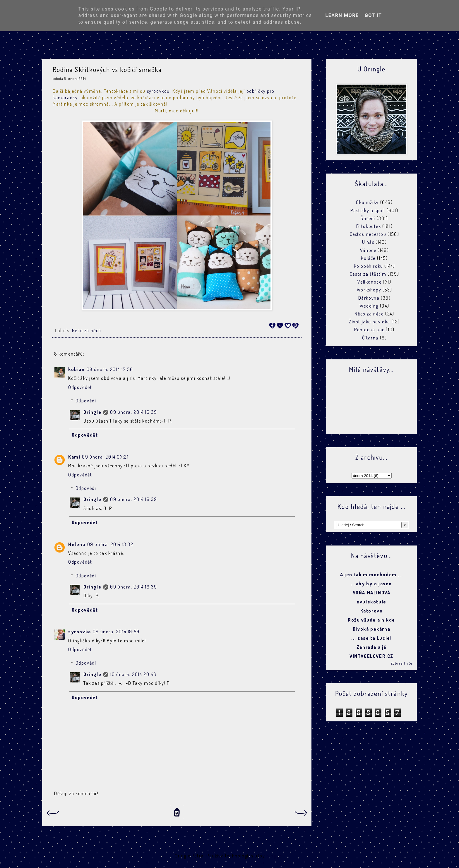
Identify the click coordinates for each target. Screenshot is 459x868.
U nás (368, 242)
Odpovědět (80, 387)
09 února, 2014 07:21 (105, 457)
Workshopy (369, 290)
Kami (74, 457)
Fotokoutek (369, 226)
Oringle (92, 412)
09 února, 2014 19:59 (116, 632)
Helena (77, 544)
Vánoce (368, 250)
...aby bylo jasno (371, 584)
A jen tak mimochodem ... (371, 574)
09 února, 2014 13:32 (110, 544)
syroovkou (158, 91)
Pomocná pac (369, 330)
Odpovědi (86, 401)
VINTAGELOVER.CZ (371, 656)
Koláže (368, 258)
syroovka (80, 632)
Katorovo (372, 611)
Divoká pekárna (371, 629)
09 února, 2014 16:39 (133, 412)
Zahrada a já (371, 647)
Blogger (275, 856)
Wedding (369, 306)
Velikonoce (369, 282)
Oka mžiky (367, 202)
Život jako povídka (370, 322)
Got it (373, 15)
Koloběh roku (369, 266)
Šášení (368, 218)
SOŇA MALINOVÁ (372, 593)
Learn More (342, 15)
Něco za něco (87, 330)
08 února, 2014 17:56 (110, 369)
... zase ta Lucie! (372, 638)
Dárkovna (369, 298)
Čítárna (370, 338)
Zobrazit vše (402, 663)
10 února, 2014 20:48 (133, 674)
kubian (77, 369)
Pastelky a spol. (368, 210)
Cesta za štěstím (368, 274)
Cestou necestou (368, 234)
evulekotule (371, 602)
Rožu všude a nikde (371, 620)
